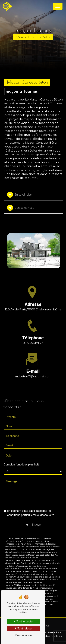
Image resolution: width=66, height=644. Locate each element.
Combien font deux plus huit (21, 460)
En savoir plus (19, 195)
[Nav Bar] (58, 6)
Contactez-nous (21, 208)
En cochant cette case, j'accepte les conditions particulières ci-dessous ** (31, 508)
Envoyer (37, 520)
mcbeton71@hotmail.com (33, 372)
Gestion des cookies (47, 636)
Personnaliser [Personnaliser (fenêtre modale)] (23, 635)
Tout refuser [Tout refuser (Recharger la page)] (23, 628)
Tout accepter (23, 621)
